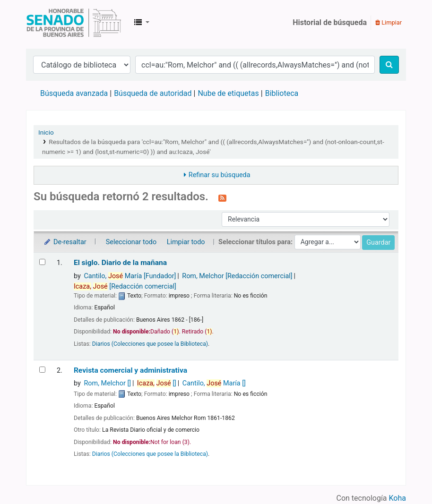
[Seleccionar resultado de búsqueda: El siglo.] (42, 262)
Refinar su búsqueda (220, 175)
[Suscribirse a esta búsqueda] (222, 197)
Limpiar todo (186, 242)
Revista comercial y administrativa (130, 370)
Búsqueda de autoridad (153, 93)
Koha (397, 498)
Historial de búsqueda (330, 22)
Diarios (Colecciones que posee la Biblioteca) (150, 344)
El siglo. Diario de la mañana (120, 263)
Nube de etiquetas (228, 93)
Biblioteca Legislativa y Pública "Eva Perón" (74, 23)
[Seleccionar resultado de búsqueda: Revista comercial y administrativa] (42, 370)
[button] (142, 23)
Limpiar (389, 22)
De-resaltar (65, 242)
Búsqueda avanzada (74, 93)
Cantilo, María (130, 276)
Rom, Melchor (237, 276)
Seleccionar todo (131, 242)
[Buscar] (389, 65)
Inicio (46, 132)
